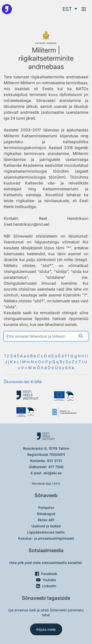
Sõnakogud (46, 514)
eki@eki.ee (53, 473)
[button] (70, 9)
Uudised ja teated (46, 526)
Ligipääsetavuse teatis (46, 532)
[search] (46, 336)
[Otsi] (81, 336)
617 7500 (56, 467)
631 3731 (54, 461)
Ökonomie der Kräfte (23, 382)
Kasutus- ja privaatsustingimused (46, 538)
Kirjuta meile (46, 629)
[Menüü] (84, 9)
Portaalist (46, 508)
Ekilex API (46, 520)
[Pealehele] (7, 9)
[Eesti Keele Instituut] (28, 396)
